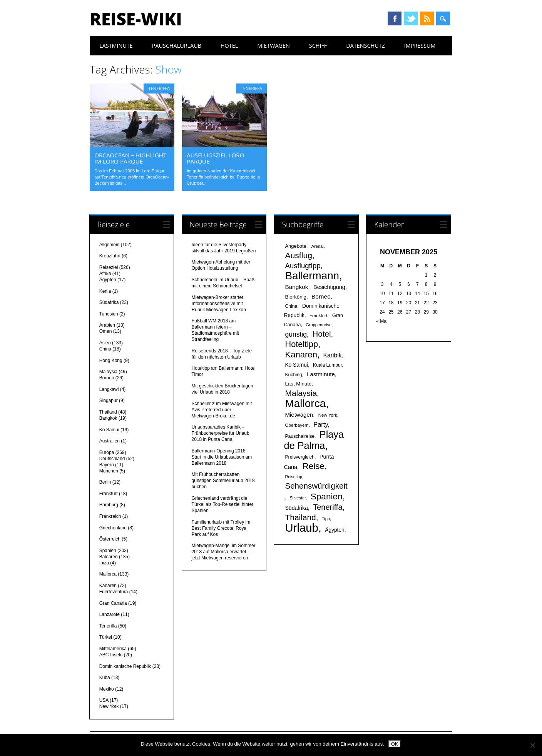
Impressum (420, 46)
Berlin (105, 482)
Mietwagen (274, 46)
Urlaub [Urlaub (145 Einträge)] (301, 528)
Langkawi (109, 389)
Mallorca (108, 574)
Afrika (105, 274)
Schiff (318, 46)
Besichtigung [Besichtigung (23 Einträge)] (329, 287)
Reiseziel (109, 267)
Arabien (107, 325)
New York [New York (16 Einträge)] (328, 415)
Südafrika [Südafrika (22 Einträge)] (296, 508)
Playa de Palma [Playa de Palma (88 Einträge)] (314, 440)
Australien (110, 441)
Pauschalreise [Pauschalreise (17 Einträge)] (300, 436)
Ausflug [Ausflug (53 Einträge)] (298, 255)
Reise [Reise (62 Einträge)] (313, 466)
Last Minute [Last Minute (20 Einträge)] (298, 384)
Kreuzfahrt (110, 256)
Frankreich (110, 516)
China (105, 349)
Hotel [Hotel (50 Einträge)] (321, 334)
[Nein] (532, 745)
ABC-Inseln (111, 655)
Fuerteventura (114, 592)
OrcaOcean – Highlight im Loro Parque (130, 158)
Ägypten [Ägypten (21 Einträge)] (335, 530)
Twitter (411, 18)
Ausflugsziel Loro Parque (215, 158)
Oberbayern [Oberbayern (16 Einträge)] (297, 425)
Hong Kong (111, 360)
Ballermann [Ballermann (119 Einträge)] (312, 276)
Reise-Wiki (136, 19)
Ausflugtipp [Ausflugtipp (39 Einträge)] (303, 266)
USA (104, 700)
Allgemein (110, 245)
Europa (107, 452)
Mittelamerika (113, 649)
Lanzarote (110, 614)
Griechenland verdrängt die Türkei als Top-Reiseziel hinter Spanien (223, 504)
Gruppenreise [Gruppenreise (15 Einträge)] (319, 325)
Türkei (106, 637)
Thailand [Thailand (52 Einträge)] (300, 517)
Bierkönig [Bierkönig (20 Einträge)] (296, 297)
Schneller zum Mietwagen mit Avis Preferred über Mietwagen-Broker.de (222, 410)
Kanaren (108, 586)
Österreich (110, 539)
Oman (106, 331)
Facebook (395, 18)
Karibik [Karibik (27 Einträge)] (332, 355)
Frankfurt (109, 494)
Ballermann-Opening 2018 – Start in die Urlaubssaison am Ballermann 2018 (222, 457)
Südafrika (109, 302)
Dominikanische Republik (125, 666)
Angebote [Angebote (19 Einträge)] (295, 246)
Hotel (229, 46)
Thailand (108, 412)
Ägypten (108, 280)
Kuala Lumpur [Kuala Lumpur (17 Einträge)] (327, 365)
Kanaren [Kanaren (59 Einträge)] (301, 355)
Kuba (105, 678)
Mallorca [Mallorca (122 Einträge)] (305, 403)
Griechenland (113, 528)
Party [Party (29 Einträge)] (320, 424)
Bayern (107, 465)
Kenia (105, 291)
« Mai (382, 321)
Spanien (108, 551)
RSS (427, 18)
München (109, 471)
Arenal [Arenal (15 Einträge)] (318, 246)
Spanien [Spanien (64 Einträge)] (327, 496)
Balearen (109, 557)
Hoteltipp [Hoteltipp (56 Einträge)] (301, 344)
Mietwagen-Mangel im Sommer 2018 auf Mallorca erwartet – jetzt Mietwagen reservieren (224, 552)
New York (109, 706)
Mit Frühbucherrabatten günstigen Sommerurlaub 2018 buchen (223, 481)
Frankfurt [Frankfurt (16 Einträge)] (318, 315)
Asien (105, 343)
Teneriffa (159, 88)
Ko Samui (109, 430)
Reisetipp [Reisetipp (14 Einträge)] (293, 477)
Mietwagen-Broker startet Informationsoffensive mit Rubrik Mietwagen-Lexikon (219, 304)
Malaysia (108, 372)
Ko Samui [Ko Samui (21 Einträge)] (296, 365)
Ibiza (104, 563)
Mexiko (107, 689)
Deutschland (112, 459)
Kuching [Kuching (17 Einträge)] (293, 375)
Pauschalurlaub (177, 46)
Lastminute (116, 46)
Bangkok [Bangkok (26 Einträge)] (296, 287)
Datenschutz (366, 46)
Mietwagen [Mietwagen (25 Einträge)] (299, 415)
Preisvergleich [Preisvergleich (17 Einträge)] (300, 457)
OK (395, 744)
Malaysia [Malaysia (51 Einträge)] (301, 393)
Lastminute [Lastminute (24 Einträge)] (321, 374)
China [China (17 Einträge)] (291, 306)
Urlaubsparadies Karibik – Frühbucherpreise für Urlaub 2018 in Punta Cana (221, 433)
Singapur (109, 401)
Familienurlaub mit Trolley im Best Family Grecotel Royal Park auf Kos (221, 528)
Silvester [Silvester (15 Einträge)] (298, 498)
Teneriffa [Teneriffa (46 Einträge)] (328, 507)
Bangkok (108, 418)
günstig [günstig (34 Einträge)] (296, 334)
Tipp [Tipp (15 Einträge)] (326, 519)
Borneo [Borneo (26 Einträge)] (321, 296)
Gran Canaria (113, 603)
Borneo (107, 378)
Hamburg (109, 505)
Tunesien (109, 314)
